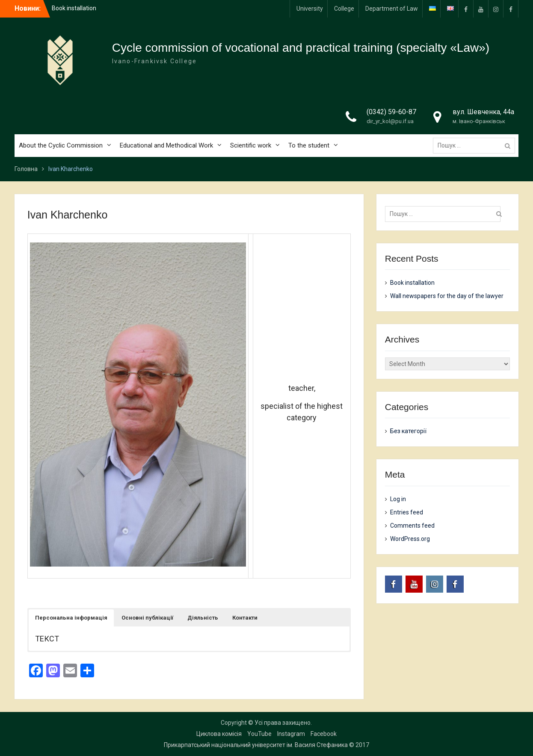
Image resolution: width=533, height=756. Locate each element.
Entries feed (407, 512)
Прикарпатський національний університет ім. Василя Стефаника (256, 745)
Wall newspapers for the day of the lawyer (447, 296)
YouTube (259, 734)
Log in (398, 499)
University (310, 9)
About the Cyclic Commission (61, 145)
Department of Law (392, 9)
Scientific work (251, 145)
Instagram (291, 734)
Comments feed (412, 526)
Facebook (324, 734)
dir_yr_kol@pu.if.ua (390, 121)
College (344, 9)
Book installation (74, 8)
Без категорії (408, 431)
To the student (309, 145)
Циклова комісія (219, 734)
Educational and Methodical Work (166, 145)
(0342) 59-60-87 (391, 112)
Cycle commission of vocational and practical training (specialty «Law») (301, 48)
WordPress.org (410, 539)
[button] (71, 618)
